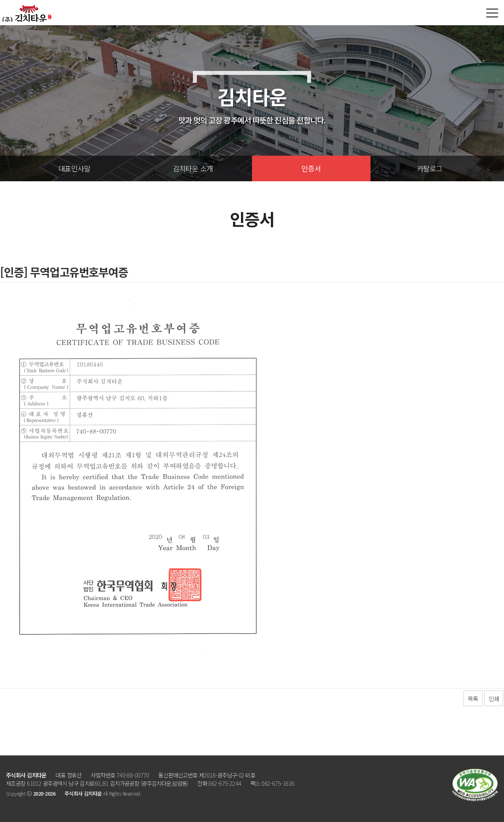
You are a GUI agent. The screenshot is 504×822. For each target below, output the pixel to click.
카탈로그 (430, 168)
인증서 (311, 168)
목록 (473, 698)
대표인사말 (74, 168)
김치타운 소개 (193, 168)
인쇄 (494, 698)
